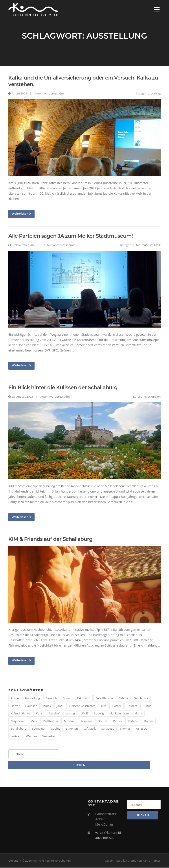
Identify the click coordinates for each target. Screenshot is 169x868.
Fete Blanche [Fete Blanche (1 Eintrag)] (104, 698)
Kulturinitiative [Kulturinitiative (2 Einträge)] (21, 714)
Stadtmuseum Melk (148, 245)
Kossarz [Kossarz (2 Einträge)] (132, 706)
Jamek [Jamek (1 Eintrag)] (47, 706)
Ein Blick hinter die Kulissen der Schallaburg (63, 388)
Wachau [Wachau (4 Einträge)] (32, 736)
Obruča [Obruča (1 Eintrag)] (103, 721)
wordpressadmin (55, 94)
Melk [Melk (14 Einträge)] (34, 721)
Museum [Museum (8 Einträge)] (70, 721)
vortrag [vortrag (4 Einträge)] (16, 736)
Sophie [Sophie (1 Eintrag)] (56, 729)
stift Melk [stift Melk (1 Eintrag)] (90, 729)
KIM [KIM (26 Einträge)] (104, 706)
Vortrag (156, 94)
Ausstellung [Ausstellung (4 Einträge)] (32, 698)
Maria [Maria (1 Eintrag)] (138, 714)
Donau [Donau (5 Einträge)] (67, 698)
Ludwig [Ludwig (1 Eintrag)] (99, 714)
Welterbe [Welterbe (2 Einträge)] (49, 736)
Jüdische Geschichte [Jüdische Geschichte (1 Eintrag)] (82, 706)
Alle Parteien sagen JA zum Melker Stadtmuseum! (71, 236)
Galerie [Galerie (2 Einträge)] (123, 698)
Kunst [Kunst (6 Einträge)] (40, 714)
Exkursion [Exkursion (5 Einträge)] (84, 698)
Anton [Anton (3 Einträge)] (15, 698)
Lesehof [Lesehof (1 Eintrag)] (55, 714)
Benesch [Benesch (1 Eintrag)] (51, 698)
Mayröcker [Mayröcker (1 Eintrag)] (18, 721)
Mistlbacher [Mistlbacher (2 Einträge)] (51, 721)
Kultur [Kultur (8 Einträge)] (147, 706)
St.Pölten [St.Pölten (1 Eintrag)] (72, 729)
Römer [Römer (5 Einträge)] (149, 721)
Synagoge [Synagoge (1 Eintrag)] (108, 729)
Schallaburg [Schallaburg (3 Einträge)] (19, 729)
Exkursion (154, 397)
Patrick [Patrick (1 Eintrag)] (118, 721)
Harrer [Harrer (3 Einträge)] (15, 706)
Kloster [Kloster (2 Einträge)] (117, 706)
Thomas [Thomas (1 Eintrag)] (125, 729)
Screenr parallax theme (121, 861)
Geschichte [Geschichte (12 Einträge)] (141, 698)
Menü (157, 9)
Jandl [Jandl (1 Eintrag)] (60, 706)
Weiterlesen (21, 214)
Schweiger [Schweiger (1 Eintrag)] (39, 729)
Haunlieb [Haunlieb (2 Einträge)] (31, 706)
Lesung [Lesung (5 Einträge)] (70, 714)
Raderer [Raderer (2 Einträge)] (133, 721)
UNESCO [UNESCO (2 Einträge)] (142, 729)
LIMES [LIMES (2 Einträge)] (84, 714)
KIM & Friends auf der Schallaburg (50, 539)
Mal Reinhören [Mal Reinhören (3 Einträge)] (119, 714)
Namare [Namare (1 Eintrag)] (87, 721)
